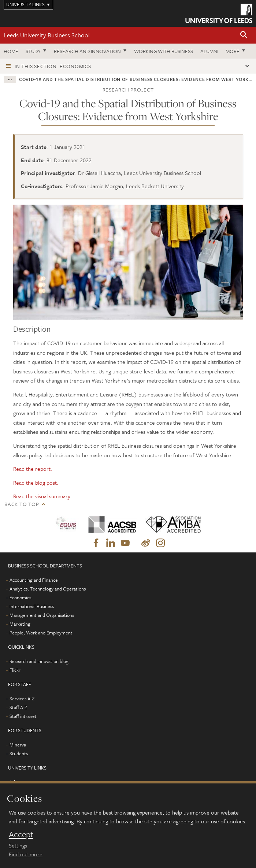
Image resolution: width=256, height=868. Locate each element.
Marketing (20, 624)
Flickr (15, 670)
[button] (244, 35)
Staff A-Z (18, 707)
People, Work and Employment (41, 633)
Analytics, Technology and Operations (48, 589)
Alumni (209, 51)
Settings (18, 845)
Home (11, 51)
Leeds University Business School (47, 35)
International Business (32, 606)
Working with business (164, 51)
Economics (20, 597)
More (233, 51)
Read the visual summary (42, 496)
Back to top (22, 504)
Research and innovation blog (39, 661)
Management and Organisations (42, 615)
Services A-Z (22, 699)
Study (33, 51)
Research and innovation (87, 51)
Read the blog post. (36, 483)
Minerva (18, 745)
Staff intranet (23, 716)
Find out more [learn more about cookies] (26, 854)
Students (19, 753)
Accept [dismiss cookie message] (21, 834)
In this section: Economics (53, 66)
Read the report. (33, 469)
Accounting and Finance (34, 580)
